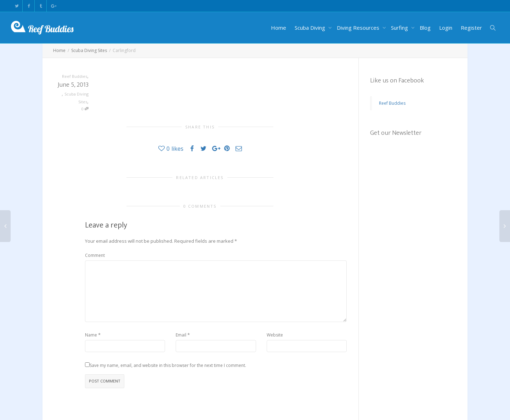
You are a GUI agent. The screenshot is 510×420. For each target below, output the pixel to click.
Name (91, 335)
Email (181, 335)
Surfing (400, 28)
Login (446, 28)
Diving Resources (359, 28)
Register (471, 28)
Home (279, 28)
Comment (95, 255)
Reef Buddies (392, 103)
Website (275, 335)
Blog (425, 28)
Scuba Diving (311, 28)
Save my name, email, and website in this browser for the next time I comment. (168, 365)
